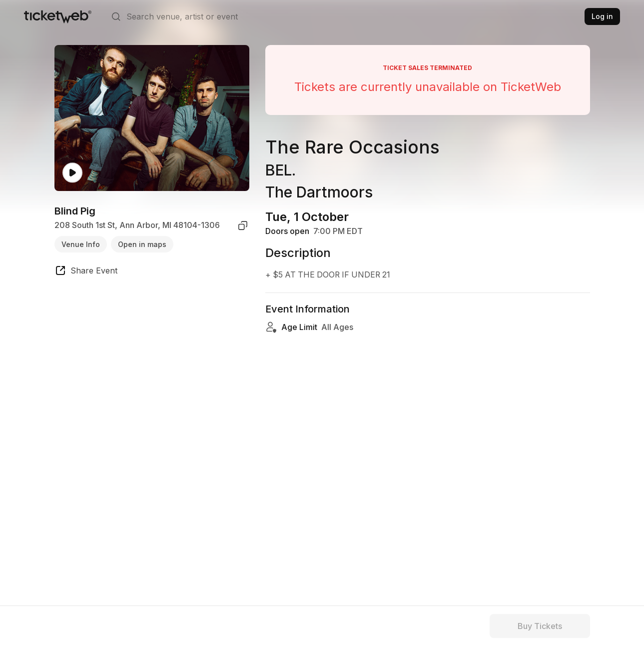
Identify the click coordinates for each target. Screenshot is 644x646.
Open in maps (142, 244)
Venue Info (81, 244)
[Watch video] (72, 173)
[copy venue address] (243, 225)
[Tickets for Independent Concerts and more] (58, 16)
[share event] (86, 272)
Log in (602, 16)
